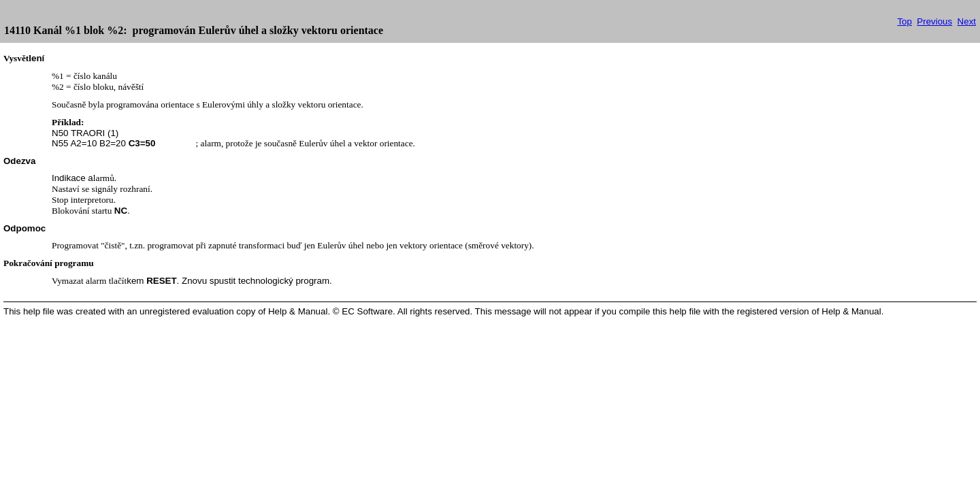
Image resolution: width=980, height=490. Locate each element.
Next (967, 21)
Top (904, 21)
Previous (934, 21)
